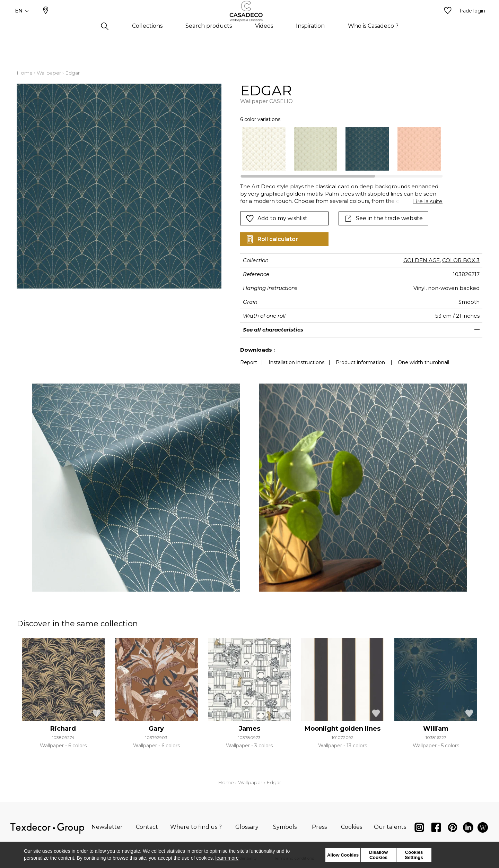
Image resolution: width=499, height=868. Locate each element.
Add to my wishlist (277, 218)
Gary (156, 729)
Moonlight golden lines (343, 729)
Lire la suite (428, 201)
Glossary (247, 827)
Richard (63, 729)
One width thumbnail (423, 362)
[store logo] (250, 22)
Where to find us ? (196, 827)
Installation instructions (296, 362)
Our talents (390, 827)
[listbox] (337, 149)
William (436, 729)
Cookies (352, 827)
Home (25, 73)
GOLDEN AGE (422, 260)
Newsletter (107, 827)
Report (249, 362)
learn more (227, 858)
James (249, 729)
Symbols (285, 827)
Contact (147, 827)
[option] (264, 149)
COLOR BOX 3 (461, 260)
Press (319, 827)
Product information (360, 362)
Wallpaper (49, 73)
